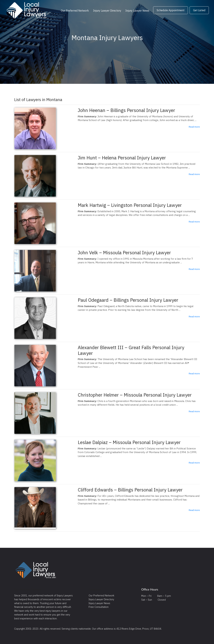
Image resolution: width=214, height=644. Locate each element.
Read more (194, 127)
